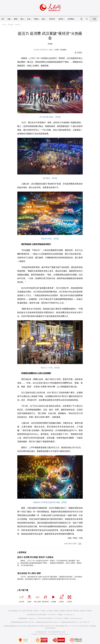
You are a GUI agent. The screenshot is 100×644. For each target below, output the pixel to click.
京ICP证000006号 (83, 626)
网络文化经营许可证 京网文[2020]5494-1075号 (41, 626)
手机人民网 (37, 598)
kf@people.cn (32, 618)
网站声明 (69, 611)
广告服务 (43, 611)
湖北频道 (10, 25)
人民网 (4, 25)
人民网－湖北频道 (60, 50)
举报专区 (52, 19)
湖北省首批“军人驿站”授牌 (29, 573)
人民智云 (61, 598)
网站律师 (76, 611)
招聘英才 (36, 611)
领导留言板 (45, 598)
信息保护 (83, 611)
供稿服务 (56, 611)
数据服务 (63, 611)
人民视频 (53, 598)
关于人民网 (22, 611)
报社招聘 (30, 611)
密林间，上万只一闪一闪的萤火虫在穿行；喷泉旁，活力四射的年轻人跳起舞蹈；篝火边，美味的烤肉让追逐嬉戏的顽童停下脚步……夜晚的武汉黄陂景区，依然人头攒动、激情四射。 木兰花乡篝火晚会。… (49, 563)
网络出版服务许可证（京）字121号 (67, 626)
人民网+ (29, 598)
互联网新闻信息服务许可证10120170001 (22, 622)
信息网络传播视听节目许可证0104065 (15, 626)
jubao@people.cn (69, 615)
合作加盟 (49, 611)
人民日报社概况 (13, 611)
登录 (95, 19)
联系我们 (89, 611)
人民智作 (69, 598)
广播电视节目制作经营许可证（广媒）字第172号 (75, 622)
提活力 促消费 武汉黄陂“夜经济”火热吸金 (35, 557)
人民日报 (21, 598)
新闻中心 (18, 25)
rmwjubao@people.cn (76, 618)
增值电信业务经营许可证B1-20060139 (47, 622)
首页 (3, 19)
